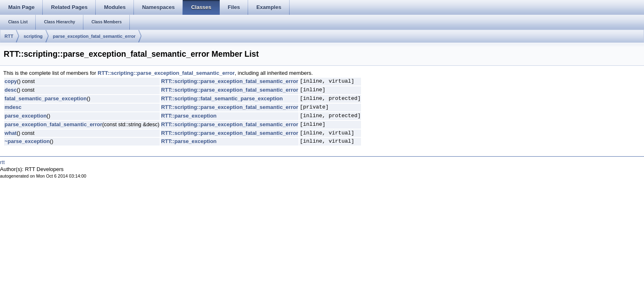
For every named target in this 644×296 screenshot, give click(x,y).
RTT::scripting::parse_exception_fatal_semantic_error (166, 73)
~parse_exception (27, 141)
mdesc (13, 107)
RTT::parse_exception (189, 116)
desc (11, 90)
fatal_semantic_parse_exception (46, 98)
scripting (33, 36)
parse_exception (26, 116)
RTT (9, 36)
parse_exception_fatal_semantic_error (94, 36)
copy (11, 81)
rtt (2, 162)
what (11, 133)
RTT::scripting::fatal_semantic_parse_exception (222, 98)
